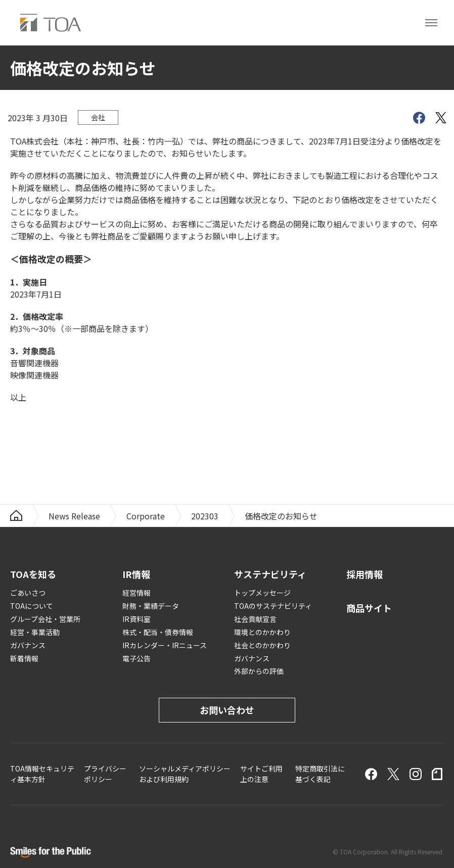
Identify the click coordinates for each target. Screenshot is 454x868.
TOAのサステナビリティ (273, 606)
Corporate (146, 516)
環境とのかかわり (262, 632)
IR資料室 (137, 619)
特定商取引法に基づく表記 (320, 774)
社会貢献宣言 (255, 619)
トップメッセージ (262, 593)
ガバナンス (28, 645)
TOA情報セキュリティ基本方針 (42, 774)
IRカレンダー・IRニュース (165, 645)
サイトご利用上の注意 (261, 774)
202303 (205, 516)
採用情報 (365, 574)
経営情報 (137, 593)
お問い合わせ (227, 710)
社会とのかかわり (262, 645)
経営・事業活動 (35, 632)
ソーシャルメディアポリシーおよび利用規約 (185, 774)
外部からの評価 (259, 671)
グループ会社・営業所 (45, 619)
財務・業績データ (151, 606)
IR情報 (136, 574)
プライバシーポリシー (105, 774)
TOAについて (32, 606)
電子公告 (137, 658)
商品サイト (369, 608)
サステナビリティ (270, 574)
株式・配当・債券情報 (158, 632)
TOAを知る (33, 574)
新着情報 (24, 658)
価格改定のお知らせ (281, 516)
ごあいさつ (28, 593)
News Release (74, 516)
